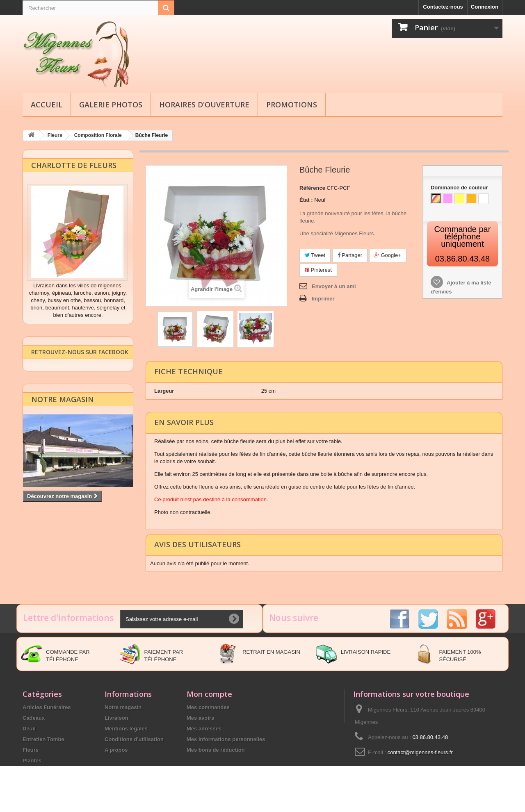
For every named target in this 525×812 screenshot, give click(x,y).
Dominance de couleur (460, 187)
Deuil (29, 728)
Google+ (388, 255)
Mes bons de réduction (216, 749)
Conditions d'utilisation (134, 739)
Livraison (116, 718)
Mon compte (209, 694)
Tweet (315, 255)
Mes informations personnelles (226, 739)
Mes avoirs (200, 718)
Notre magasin (63, 409)
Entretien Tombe (43, 739)
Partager (350, 255)
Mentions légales (126, 728)
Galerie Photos (111, 105)
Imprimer (323, 298)
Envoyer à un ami (334, 286)
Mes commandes (208, 707)
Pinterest (318, 270)
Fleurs (31, 749)
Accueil (47, 105)
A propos (116, 749)
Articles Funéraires (47, 707)
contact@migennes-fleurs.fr (420, 752)
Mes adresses (204, 728)
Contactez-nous (443, 7)
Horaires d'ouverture (204, 105)
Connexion (485, 7)
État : (306, 199)
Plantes (32, 760)
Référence (312, 188)
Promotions (292, 105)
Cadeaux (34, 718)
